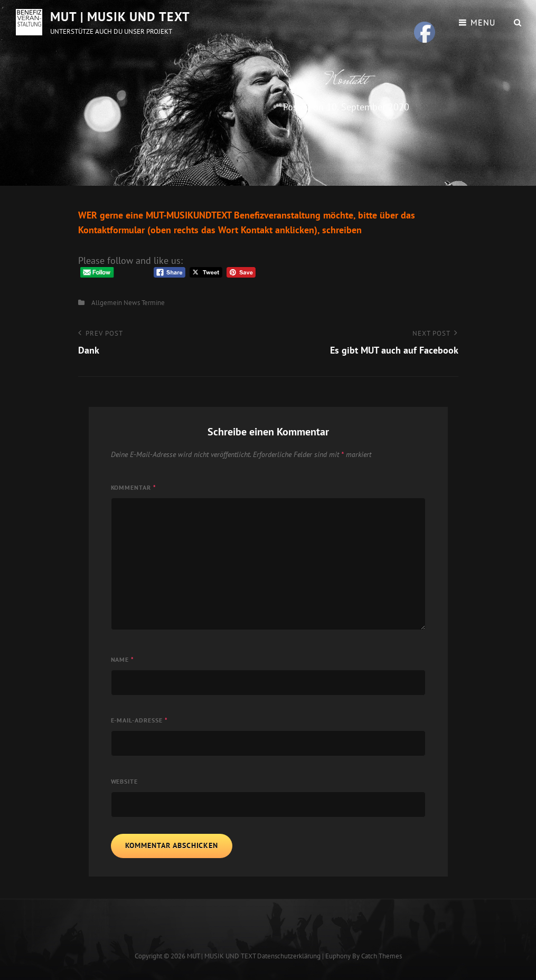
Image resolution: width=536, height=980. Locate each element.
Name (123, 659)
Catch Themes (382, 956)
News (132, 303)
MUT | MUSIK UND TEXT (120, 17)
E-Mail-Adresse (140, 720)
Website (125, 781)
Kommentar (134, 487)
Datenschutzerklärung (289, 956)
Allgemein (107, 303)
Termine (153, 303)
